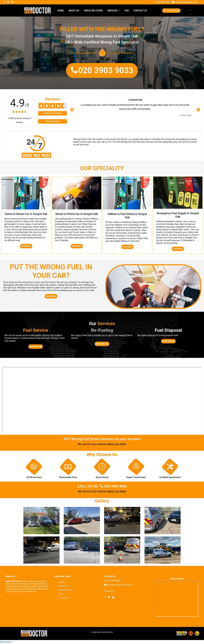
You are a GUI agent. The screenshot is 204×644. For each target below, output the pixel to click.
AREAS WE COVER (93, 11)
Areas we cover (66, 590)
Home (62, 582)
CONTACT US (140, 11)
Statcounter (6, 642)
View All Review (53, 121)
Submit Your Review (52, 113)
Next (198, 110)
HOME (61, 11)
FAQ (127, 11)
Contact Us (64, 598)
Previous (72, 110)
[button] (102, 70)
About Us (63, 586)
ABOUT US (74, 11)
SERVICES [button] (113, 11)
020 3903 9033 (113, 486)
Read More (26, 246)
